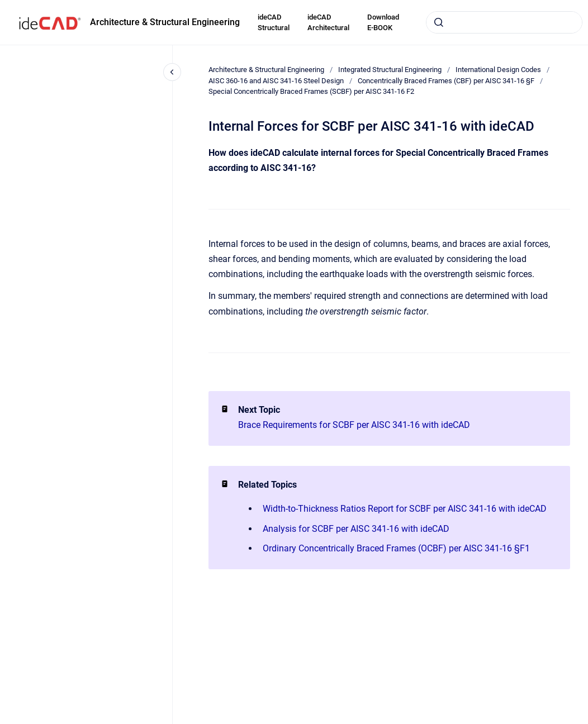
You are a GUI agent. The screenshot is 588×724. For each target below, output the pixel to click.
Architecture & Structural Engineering (165, 22)
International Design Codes (498, 70)
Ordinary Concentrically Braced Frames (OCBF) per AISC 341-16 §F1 (396, 548)
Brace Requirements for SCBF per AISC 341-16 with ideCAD (354, 425)
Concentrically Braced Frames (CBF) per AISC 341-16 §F (446, 81)
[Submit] (439, 22)
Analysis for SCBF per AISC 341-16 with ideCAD (356, 529)
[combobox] (504, 22)
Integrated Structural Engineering (390, 70)
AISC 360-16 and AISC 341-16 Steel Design (276, 81)
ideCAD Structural (274, 23)
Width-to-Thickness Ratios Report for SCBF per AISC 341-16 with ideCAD (405, 509)
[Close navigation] (172, 72)
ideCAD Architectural (328, 23)
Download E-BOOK (383, 23)
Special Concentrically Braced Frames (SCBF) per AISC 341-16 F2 (311, 91)
